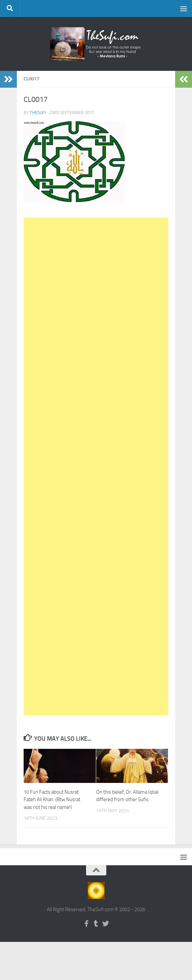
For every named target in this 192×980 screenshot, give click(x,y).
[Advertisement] (96, 467)
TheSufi (38, 113)
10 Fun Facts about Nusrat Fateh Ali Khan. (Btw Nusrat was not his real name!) (52, 800)
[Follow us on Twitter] (106, 924)
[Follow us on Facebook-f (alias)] (87, 924)
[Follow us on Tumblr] (96, 924)
